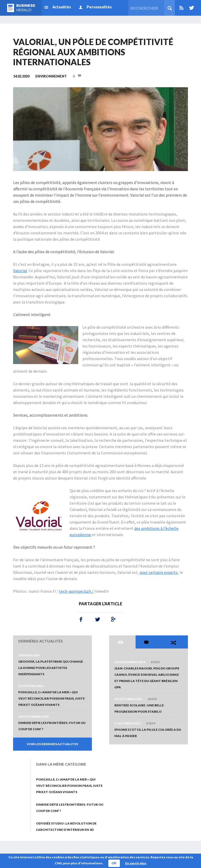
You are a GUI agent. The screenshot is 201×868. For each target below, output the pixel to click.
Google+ (112, 619)
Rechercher (170, 8)
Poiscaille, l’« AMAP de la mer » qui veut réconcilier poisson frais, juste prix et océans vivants (52, 698)
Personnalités (99, 7)
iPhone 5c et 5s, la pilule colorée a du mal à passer (148, 733)
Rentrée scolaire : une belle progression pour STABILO (139, 708)
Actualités (62, 7)
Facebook (81, 619)
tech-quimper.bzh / (76, 591)
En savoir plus (136, 863)
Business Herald (21, 8)
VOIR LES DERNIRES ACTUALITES (52, 744)
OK (114, 863)
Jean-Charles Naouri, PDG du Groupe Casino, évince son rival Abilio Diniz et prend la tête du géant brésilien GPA (147, 678)
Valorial (20, 271)
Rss (181, 8)
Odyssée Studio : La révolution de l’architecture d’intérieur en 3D (66, 826)
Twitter (191, 8)
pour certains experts (159, 572)
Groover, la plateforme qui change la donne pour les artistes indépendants (51, 668)
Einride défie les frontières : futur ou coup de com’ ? (52, 726)
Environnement (51, 76)
